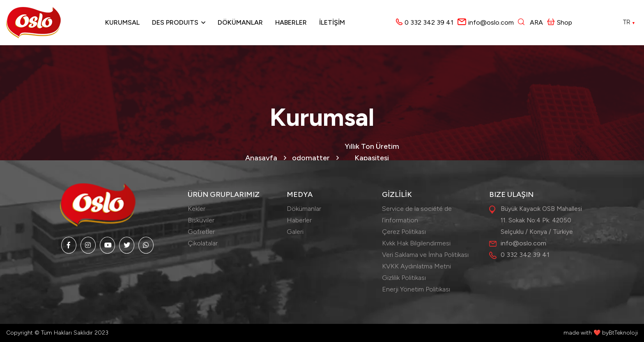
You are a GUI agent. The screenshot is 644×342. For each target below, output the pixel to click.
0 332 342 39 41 (429, 22)
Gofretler (201, 232)
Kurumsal (122, 22)
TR (629, 22)
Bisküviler (201, 220)
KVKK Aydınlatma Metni (416, 266)
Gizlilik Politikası (404, 278)
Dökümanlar (240, 22)
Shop (560, 22)
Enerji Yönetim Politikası (416, 289)
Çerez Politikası (404, 232)
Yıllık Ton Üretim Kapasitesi (372, 152)
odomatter (311, 158)
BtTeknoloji (623, 333)
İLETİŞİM (332, 22)
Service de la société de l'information (417, 214)
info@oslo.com (491, 22)
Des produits (175, 22)
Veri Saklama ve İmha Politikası (425, 255)
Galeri (295, 232)
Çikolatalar (203, 243)
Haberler (291, 22)
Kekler (197, 209)
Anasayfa (261, 158)
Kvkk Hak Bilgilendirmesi (416, 243)
